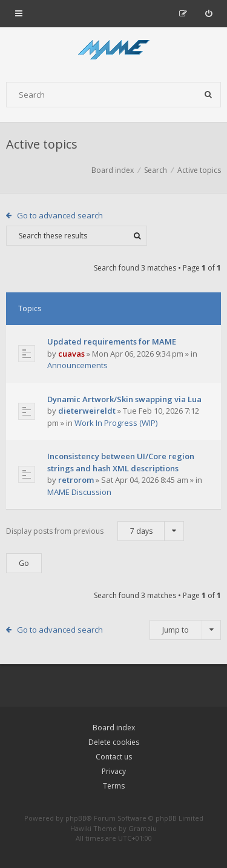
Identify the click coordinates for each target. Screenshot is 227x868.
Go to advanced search (60, 215)
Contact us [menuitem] (114, 757)
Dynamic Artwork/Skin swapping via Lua (124, 399)
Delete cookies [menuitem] (114, 742)
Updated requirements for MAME (112, 341)
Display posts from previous (95, 531)
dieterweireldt (87, 411)
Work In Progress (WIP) (116, 423)
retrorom (76, 480)
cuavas (71, 354)
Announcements (77, 365)
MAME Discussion (79, 492)
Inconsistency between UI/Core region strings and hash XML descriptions (121, 462)
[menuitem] (209, 13)
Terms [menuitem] (114, 786)
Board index (114, 728)
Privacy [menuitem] (114, 771)
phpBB (76, 818)
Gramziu (143, 828)
